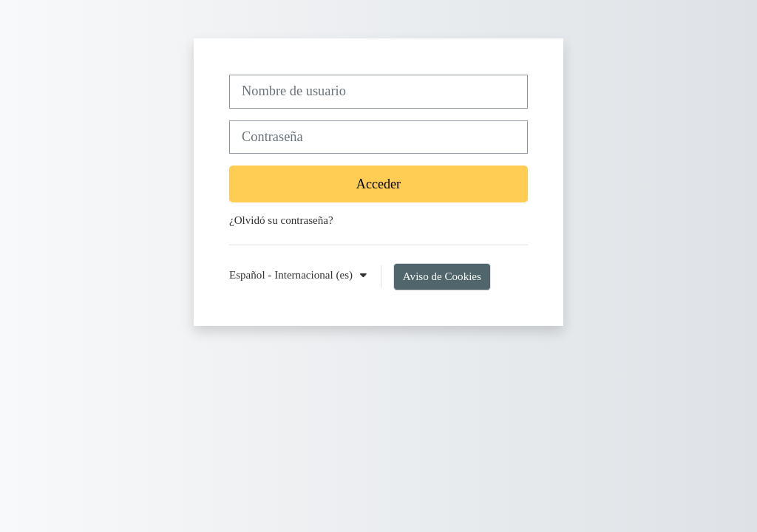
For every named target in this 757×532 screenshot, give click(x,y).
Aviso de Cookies (442, 276)
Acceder (378, 184)
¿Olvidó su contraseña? (281, 220)
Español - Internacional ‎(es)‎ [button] (292, 275)
